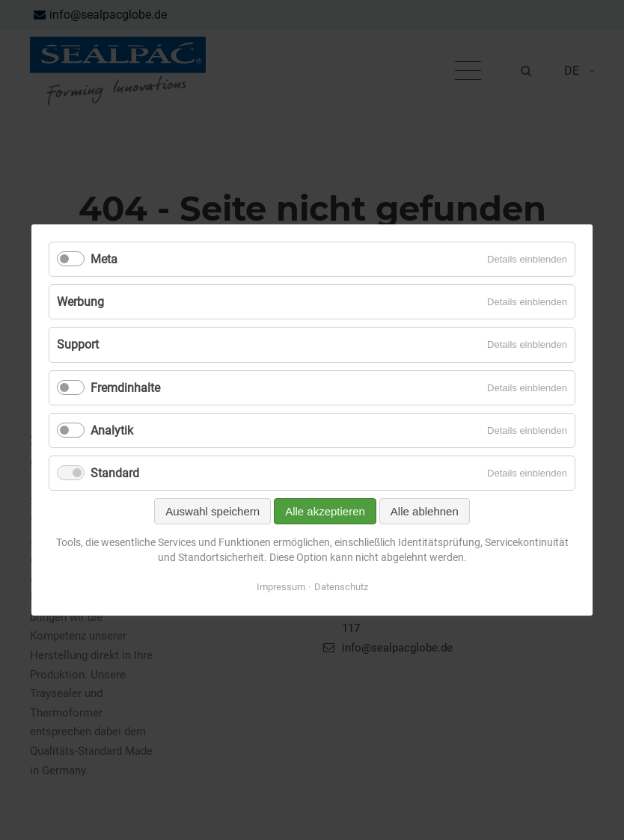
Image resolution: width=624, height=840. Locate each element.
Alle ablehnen (425, 511)
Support (78, 344)
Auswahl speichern (212, 511)
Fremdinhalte (125, 388)
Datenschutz (341, 587)
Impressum (281, 587)
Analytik (112, 430)
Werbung (80, 302)
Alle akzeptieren (325, 511)
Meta (104, 259)
